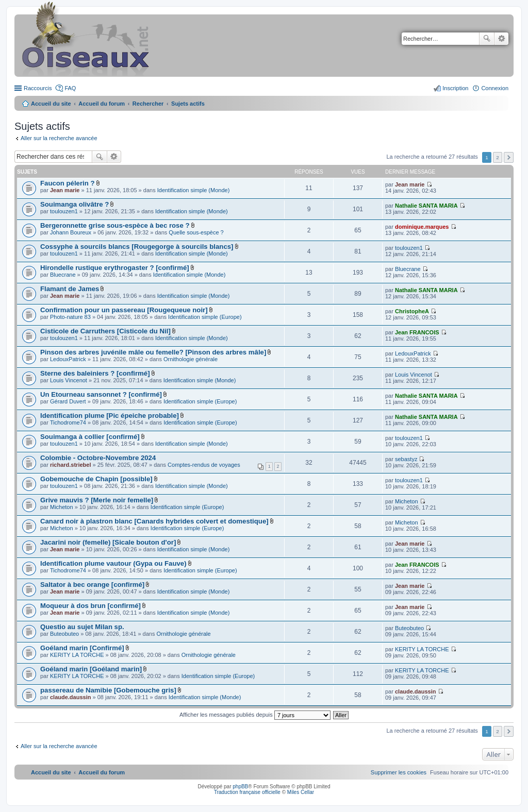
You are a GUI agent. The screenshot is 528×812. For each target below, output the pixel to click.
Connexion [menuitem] (495, 88)
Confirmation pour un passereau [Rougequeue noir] (124, 310)
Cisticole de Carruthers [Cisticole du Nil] (105, 331)
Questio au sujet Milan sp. (82, 627)
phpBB (240, 786)
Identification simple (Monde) (194, 190)
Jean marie (65, 190)
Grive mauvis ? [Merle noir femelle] (97, 500)
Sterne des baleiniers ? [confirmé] (95, 373)
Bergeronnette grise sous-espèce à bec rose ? (115, 225)
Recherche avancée (501, 39)
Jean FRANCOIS (417, 332)
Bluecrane (63, 275)
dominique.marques (422, 227)
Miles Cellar (301, 792)
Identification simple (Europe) (205, 317)
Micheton (62, 507)
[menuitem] (399, 772)
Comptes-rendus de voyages (204, 465)
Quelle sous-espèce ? (196, 232)
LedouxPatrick (68, 359)
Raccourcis (38, 88)
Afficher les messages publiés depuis (255, 715)
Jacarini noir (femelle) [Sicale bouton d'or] (108, 542)
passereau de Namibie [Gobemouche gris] (108, 690)
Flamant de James (70, 289)
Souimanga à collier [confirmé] (90, 437)
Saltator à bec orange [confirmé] (92, 585)
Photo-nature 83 (70, 317)
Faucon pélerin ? (68, 183)
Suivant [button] (509, 157)
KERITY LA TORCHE (77, 655)
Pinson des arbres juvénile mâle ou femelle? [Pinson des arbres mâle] (153, 352)
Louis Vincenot (69, 380)
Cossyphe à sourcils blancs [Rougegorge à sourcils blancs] (137, 247)
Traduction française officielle (247, 792)
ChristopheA (412, 311)
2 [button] (498, 157)
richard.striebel (70, 465)
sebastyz (406, 459)
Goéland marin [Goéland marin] (91, 669)
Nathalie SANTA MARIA (426, 206)
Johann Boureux (71, 232)
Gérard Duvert (68, 401)
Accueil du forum (102, 104)
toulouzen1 (64, 211)
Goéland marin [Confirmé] (82, 648)
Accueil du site (51, 104)
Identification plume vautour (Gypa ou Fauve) (113, 563)
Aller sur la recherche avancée (59, 138)
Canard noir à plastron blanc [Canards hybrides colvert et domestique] (154, 521)
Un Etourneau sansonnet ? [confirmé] (101, 394)
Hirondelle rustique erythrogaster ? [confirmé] (115, 268)
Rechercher (487, 39)
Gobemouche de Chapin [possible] (96, 479)
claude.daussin (70, 697)
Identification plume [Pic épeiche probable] (110, 416)
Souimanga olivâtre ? (75, 204)
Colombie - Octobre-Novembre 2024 (98, 458)
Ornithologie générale (191, 359)
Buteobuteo (64, 634)
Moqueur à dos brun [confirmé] (90, 606)
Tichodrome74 (68, 422)
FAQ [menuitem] (70, 88)
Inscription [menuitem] (455, 88)
